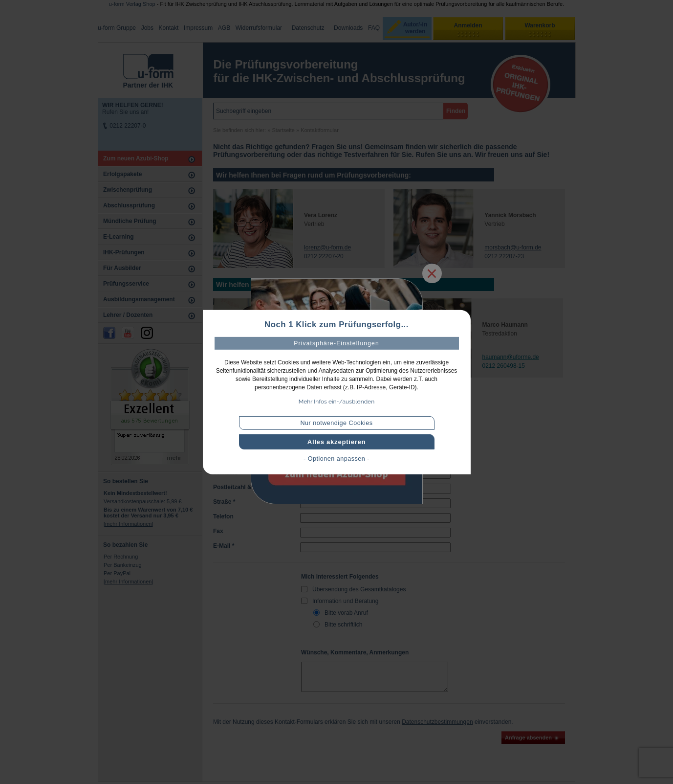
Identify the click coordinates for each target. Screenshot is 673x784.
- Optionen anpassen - (336, 459)
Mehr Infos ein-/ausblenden (336, 402)
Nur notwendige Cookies (336, 423)
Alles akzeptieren (337, 442)
